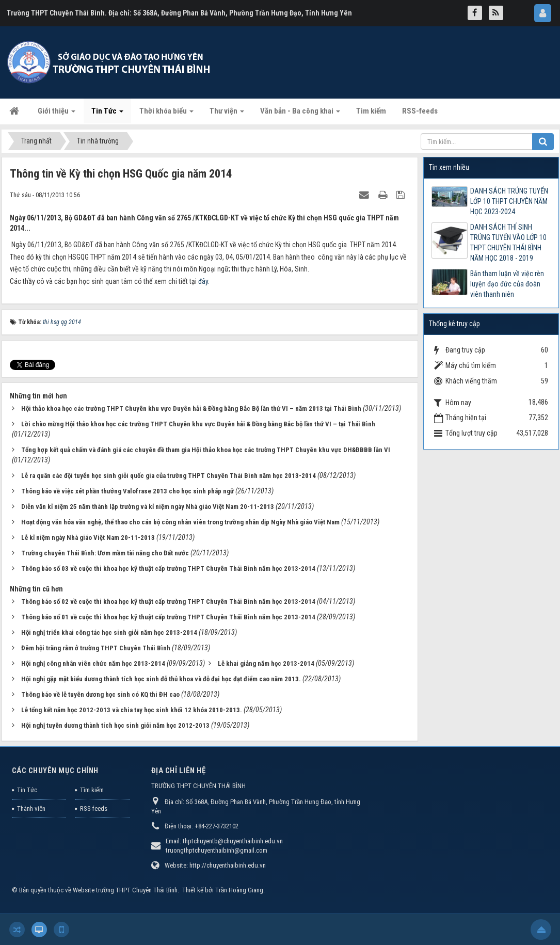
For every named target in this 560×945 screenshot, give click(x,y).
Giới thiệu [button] (57, 114)
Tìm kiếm (92, 790)
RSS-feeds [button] (420, 111)
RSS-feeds (94, 808)
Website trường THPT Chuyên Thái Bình (125, 890)
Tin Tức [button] (107, 114)
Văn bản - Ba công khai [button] (300, 114)
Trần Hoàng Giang (239, 890)
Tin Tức (27, 790)
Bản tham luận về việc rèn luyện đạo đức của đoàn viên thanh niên (507, 284)
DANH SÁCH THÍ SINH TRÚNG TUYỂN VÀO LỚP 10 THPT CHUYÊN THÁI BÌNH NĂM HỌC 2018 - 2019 (508, 243)
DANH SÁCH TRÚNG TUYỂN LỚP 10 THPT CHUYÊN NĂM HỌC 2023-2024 (509, 201)
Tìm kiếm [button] (371, 111)
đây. (204, 281)
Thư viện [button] (227, 114)
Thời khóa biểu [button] (166, 114)
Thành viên (31, 808)
